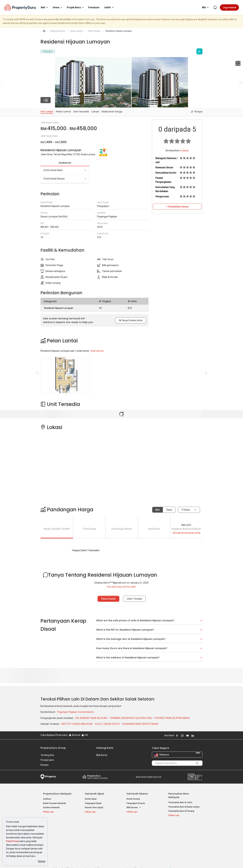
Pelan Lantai (63, 112)
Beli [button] (45, 7)
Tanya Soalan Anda (131, 320)
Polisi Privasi (13, 841)
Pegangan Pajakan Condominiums (76, 712)
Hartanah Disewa (137, 794)
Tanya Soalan (108, 599)
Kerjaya (44, 765)
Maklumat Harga (112, 112)
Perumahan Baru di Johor (180, 802)
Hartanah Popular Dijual (58, 826)
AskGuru (47, 799)
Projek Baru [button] (76, 7)
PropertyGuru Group (53, 748)
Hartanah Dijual (94, 794)
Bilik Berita (102, 755)
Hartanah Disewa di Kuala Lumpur (101, 832)
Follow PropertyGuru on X (197, 736)
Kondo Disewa (133, 799)
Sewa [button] (58, 7)
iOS (85, 735)
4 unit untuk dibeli (65, 170)
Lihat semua (97, 351)
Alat (171, 826)
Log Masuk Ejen (176, 832)
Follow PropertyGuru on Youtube (187, 736)
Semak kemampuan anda (186, 533)
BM (206, 7)
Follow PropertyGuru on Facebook (177, 736)
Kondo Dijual (91, 799)
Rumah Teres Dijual (94, 808)
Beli (158, 510)
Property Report (195, 777)
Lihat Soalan (134, 599)
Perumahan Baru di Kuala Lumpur (184, 807)
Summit (148, 777)
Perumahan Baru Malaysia (179, 795)
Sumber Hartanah (51, 808)
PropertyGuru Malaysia (57, 794)
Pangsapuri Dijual (93, 803)
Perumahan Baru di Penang (181, 811)
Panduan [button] (94, 7)
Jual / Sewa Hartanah (179, 836)
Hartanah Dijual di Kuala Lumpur (58, 832)
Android (75, 735)
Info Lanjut (47, 112)
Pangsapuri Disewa (136, 803)
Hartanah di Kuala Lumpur (139, 832)
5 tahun (186, 510)
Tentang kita (47, 755)
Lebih (109, 7)
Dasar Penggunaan (51, 860)
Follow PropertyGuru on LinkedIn (193, 736)
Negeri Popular (136, 826)
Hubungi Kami (105, 748)
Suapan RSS (174, 840)
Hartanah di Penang (136, 840)
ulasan (184, 150)
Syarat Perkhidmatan (76, 860)
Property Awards (95, 777)
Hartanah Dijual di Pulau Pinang (58, 836)
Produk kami (47, 760)
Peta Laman (174, 845)
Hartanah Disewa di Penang (98, 836)
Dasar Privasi (98, 860)
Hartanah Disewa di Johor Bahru (100, 840)
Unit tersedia (81, 112)
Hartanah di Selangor (136, 836)
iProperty (48, 777)
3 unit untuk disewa (65, 179)
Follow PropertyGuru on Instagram (182, 736)
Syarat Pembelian (119, 860)
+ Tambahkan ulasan (177, 207)
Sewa (169, 510)
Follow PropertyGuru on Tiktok (201, 736)
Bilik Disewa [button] (134, 808)
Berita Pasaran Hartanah (55, 803)
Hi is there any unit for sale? (122, 587)
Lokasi (95, 112)
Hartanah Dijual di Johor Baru (57, 840)
